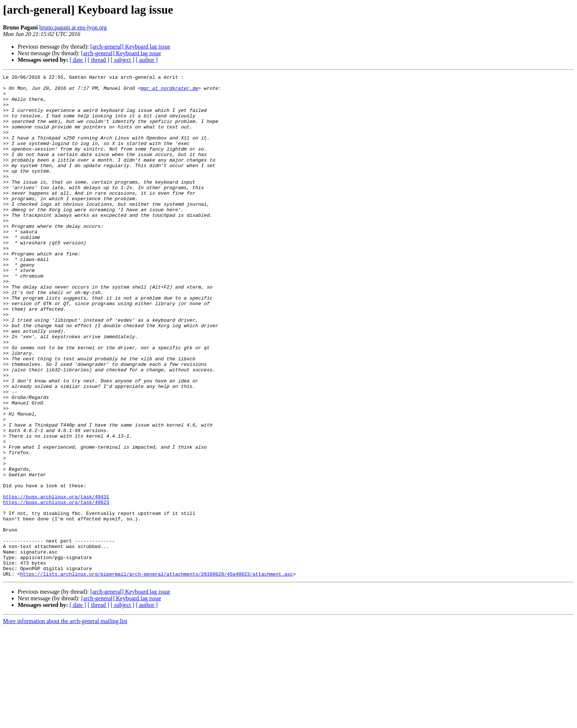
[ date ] (78, 60)
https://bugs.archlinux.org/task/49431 (56, 582)
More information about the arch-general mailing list (65, 722)
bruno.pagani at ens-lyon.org (73, 27)
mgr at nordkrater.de (169, 91)
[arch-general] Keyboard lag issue (130, 47)
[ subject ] (123, 60)
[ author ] (147, 60)
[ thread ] (98, 60)
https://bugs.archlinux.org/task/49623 (56, 588)
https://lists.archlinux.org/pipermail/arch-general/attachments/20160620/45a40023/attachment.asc (157, 674)
